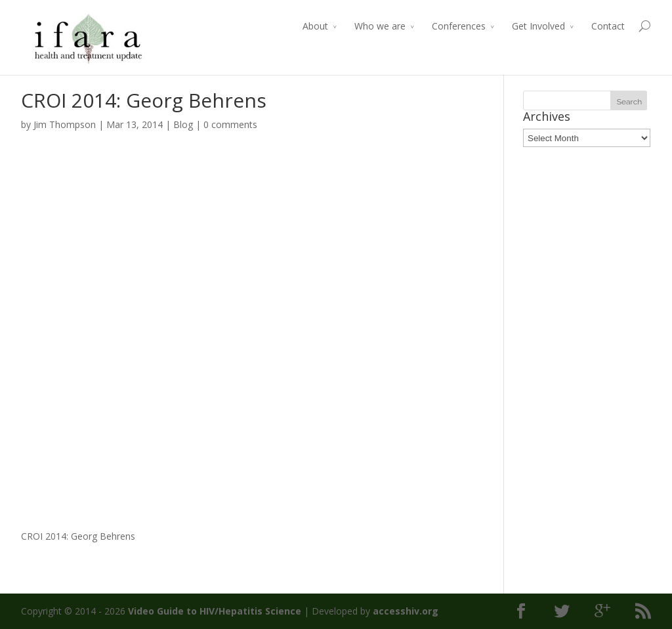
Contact (608, 26)
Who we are (380, 26)
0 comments (230, 124)
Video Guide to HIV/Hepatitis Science (215, 611)
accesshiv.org (406, 611)
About (315, 26)
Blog (183, 124)
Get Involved (538, 26)
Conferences (459, 26)
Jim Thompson (65, 124)
